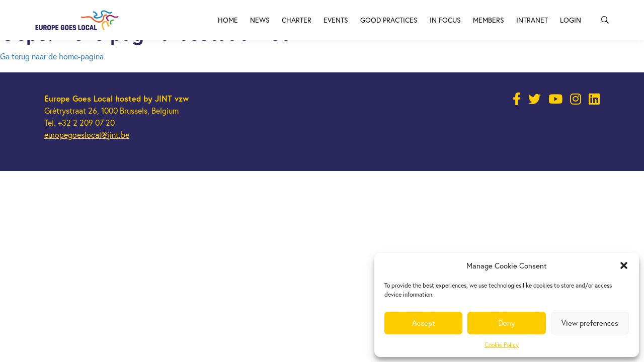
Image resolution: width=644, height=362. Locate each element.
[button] (624, 265)
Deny (507, 323)
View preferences (590, 323)
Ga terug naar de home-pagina (52, 56)
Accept (424, 323)
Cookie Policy (502, 345)
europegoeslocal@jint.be (87, 135)
